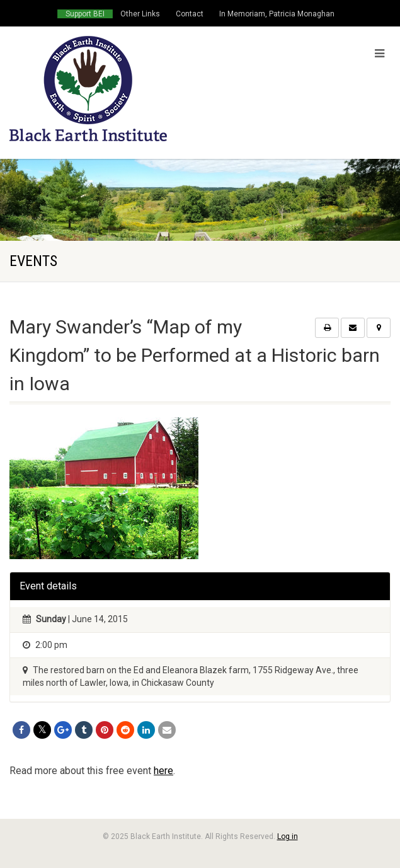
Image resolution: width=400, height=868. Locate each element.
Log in (288, 836)
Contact (190, 14)
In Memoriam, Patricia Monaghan (277, 14)
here (163, 771)
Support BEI (85, 14)
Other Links (140, 14)
